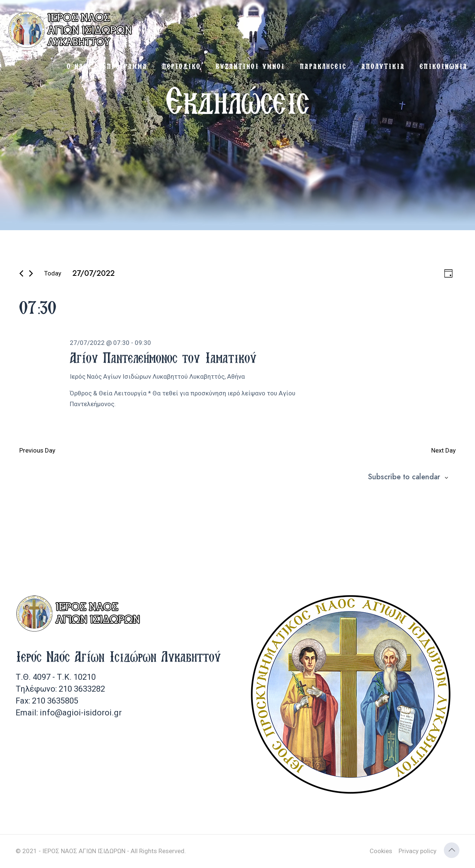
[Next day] (31, 273)
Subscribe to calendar (404, 477)
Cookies (381, 851)
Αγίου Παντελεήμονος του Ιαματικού (163, 358)
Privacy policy (417, 851)
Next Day (443, 450)
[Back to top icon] (452, 850)
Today (53, 273)
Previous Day (37, 450)
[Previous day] (21, 273)
